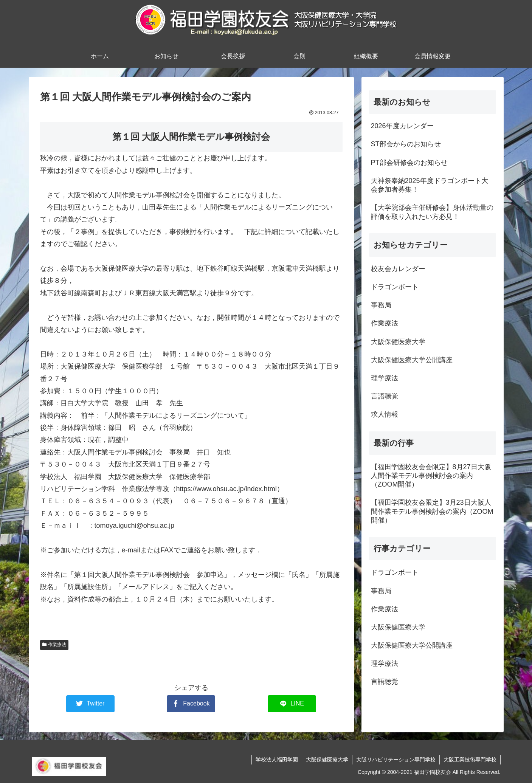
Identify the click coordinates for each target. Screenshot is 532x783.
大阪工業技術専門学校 (470, 760)
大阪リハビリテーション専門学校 (396, 760)
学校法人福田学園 (277, 760)
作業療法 (54, 645)
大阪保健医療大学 (327, 760)
